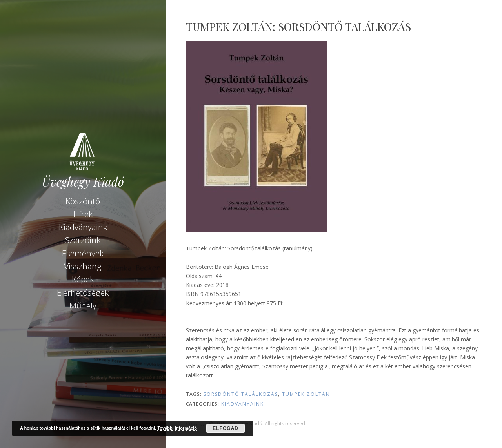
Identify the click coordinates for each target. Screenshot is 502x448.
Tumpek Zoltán (306, 394)
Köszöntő (83, 201)
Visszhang (83, 266)
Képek (83, 279)
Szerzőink (83, 240)
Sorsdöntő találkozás (241, 394)
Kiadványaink (83, 227)
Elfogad (226, 428)
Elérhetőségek (83, 292)
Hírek (83, 214)
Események (83, 253)
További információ (177, 428)
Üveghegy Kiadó (83, 182)
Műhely (83, 305)
